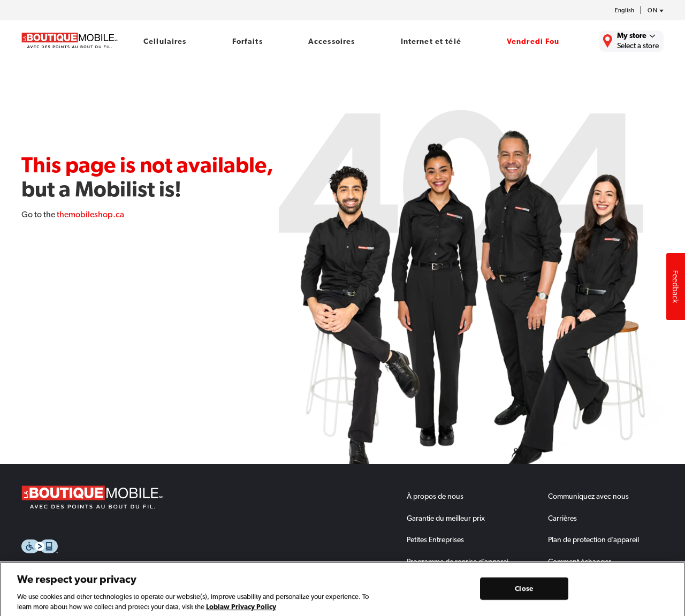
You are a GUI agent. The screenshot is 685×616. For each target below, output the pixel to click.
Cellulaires (165, 41)
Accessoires (332, 41)
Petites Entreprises (435, 539)
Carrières (562, 518)
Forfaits (248, 41)
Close (524, 595)
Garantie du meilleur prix (446, 518)
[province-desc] (653, 11)
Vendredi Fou (533, 41)
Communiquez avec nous (588, 496)
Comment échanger (580, 561)
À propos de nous (435, 496)
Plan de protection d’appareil (593, 539)
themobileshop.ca (90, 214)
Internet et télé (431, 41)
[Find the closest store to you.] (631, 41)
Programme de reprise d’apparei (458, 561)
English (625, 10)
